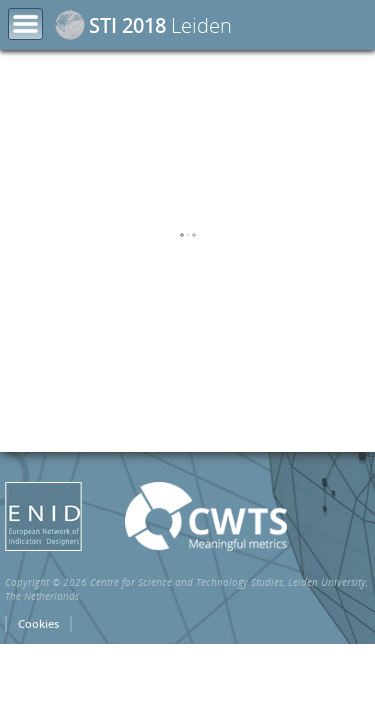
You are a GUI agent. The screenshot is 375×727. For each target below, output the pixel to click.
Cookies (38, 706)
